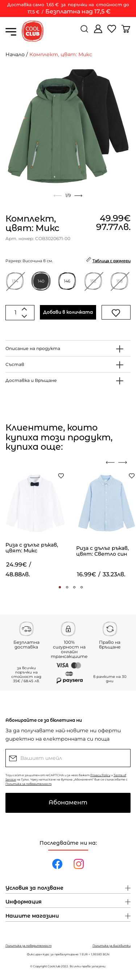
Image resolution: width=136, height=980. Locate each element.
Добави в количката (68, 312)
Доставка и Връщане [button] (31, 380)
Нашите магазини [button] (32, 916)
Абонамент (68, 802)
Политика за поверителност (28, 784)
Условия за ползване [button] (34, 888)
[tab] (68, 348)
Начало (15, 54)
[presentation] (110, 462)
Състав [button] (15, 364)
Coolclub (54, 966)
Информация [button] (24, 902)
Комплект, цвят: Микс (61, 54)
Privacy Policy (100, 775)
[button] (60, 587)
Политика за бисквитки (112, 946)
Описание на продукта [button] (33, 348)
